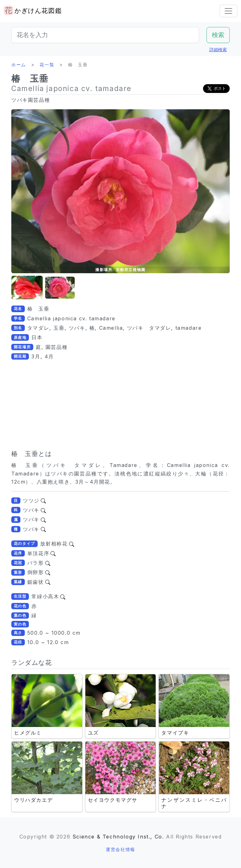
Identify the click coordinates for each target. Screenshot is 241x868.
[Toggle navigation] (228, 11)
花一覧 (47, 65)
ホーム (19, 65)
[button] (27, 288)
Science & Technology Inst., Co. (118, 837)
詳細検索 (218, 49)
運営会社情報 (120, 849)
